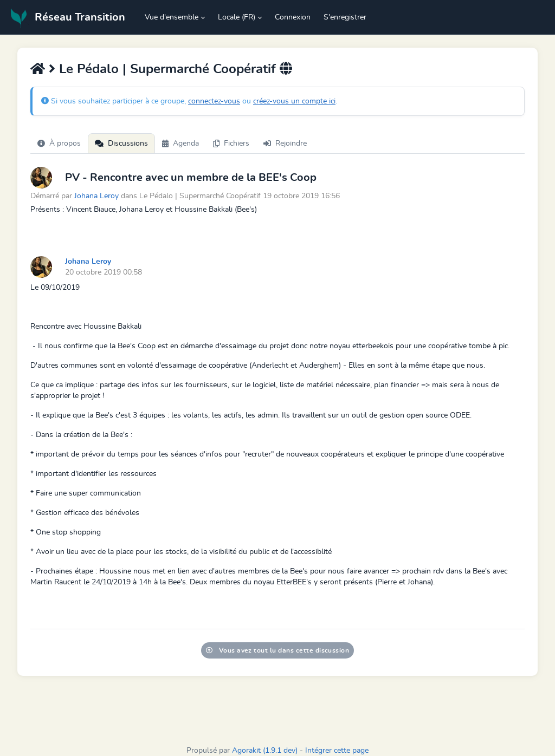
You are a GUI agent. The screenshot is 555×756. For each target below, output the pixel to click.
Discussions (121, 144)
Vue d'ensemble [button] (172, 17)
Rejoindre (285, 144)
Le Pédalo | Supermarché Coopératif (167, 69)
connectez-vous (214, 101)
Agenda (180, 144)
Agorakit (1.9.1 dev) (265, 751)
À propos (59, 144)
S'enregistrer (345, 17)
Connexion (293, 17)
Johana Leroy (96, 196)
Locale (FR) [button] (237, 17)
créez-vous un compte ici (294, 101)
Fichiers (231, 144)
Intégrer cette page (337, 751)
